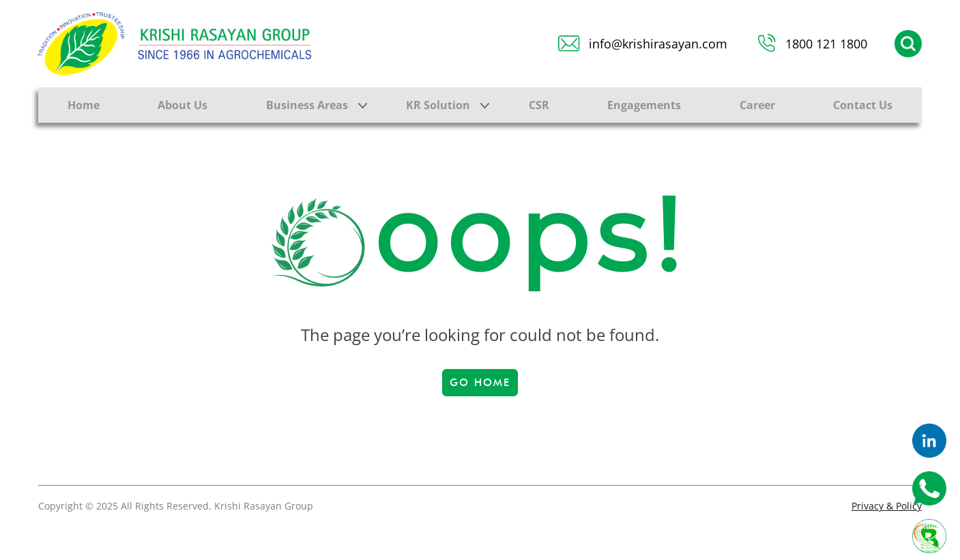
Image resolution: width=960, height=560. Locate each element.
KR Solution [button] (438, 105)
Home (84, 105)
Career (757, 105)
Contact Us (863, 105)
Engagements (644, 105)
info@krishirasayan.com (658, 44)
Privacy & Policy (887, 506)
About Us (183, 105)
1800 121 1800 (826, 44)
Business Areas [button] (307, 105)
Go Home (480, 383)
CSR (539, 105)
